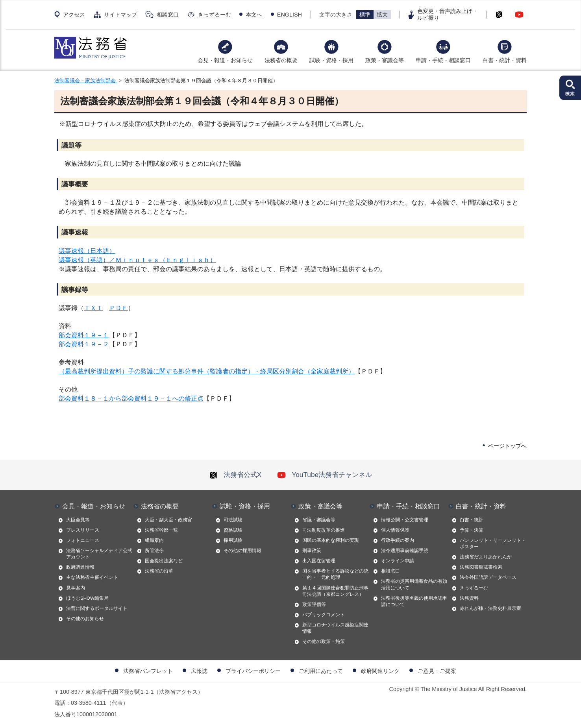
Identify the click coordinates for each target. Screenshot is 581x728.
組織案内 (154, 540)
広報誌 (199, 671)
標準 (365, 15)
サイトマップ (120, 15)
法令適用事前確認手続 (405, 551)
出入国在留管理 (319, 561)
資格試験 (233, 530)
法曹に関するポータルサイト (97, 608)
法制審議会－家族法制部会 (86, 80)
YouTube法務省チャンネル (325, 475)
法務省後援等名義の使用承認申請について (414, 601)
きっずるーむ (215, 15)
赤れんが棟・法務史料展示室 (490, 608)
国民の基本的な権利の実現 (331, 540)
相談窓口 (168, 15)
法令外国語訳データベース (488, 577)
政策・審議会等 (385, 60)
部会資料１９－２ (84, 344)
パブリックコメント (324, 615)
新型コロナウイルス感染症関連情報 (335, 628)
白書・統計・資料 (505, 60)
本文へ (254, 15)
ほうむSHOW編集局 (87, 598)
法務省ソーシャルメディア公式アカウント (99, 554)
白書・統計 (472, 520)
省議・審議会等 (319, 520)
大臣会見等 (78, 520)
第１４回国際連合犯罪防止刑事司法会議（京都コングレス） (335, 591)
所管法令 (154, 551)
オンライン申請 (398, 561)
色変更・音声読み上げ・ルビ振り (448, 14)
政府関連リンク (380, 671)
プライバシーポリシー (253, 671)
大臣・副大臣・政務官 (168, 520)
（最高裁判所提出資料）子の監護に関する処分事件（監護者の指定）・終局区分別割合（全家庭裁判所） (207, 371)
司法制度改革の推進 (324, 530)
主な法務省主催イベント (92, 577)
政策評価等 (314, 604)
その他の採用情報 (242, 551)
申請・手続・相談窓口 (443, 60)
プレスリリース (83, 530)
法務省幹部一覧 (161, 530)
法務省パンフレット (148, 671)
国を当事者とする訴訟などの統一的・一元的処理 (335, 574)
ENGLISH (290, 15)
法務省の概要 (281, 60)
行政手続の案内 (398, 540)
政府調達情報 (80, 567)
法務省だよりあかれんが (486, 557)
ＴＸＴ (93, 308)
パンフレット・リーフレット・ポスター (493, 543)
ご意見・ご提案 (437, 671)
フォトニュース (83, 540)
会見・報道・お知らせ (225, 60)
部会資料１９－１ (84, 335)
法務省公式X (235, 475)
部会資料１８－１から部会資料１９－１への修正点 (131, 398)
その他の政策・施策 (324, 641)
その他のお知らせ (85, 619)
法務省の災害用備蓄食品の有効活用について (414, 584)
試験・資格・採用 (331, 60)
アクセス (74, 15)
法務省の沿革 (159, 571)
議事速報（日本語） (87, 251)
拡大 (382, 15)
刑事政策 (312, 551)
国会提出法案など (164, 561)
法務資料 (469, 598)
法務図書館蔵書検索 (481, 567)
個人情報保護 (395, 530)
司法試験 (233, 520)
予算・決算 (472, 530)
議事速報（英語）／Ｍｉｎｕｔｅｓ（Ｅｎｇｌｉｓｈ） (137, 260)
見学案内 (76, 588)
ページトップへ (507, 446)
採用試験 (233, 540)
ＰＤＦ (118, 308)
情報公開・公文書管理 (405, 520)
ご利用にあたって (321, 671)
